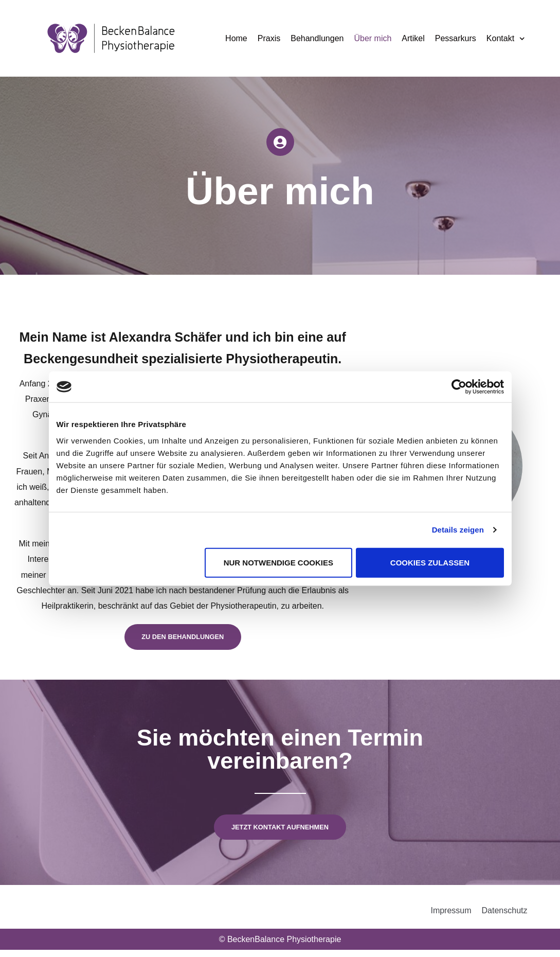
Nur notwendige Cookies (278, 562)
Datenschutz (505, 918)
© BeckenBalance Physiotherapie (280, 946)
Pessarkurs (456, 38)
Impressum (451, 918)
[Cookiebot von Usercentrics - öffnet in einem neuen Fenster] (459, 387)
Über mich (373, 38)
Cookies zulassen (430, 562)
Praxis (269, 38)
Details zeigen (458, 530)
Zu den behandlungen (183, 640)
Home (236, 38)
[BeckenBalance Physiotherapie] (111, 38)
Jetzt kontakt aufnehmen (280, 833)
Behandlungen (317, 38)
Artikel (413, 38)
